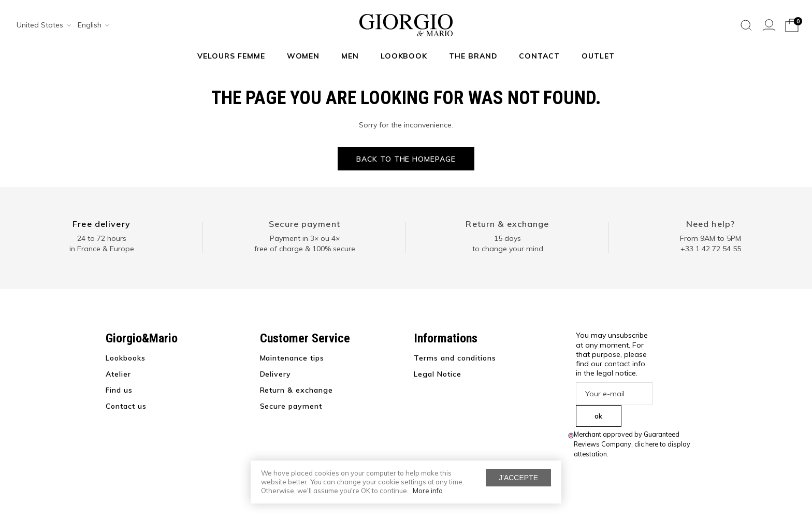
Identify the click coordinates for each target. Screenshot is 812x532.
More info (428, 491)
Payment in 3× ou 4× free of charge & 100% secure (305, 243)
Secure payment (304, 224)
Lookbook (404, 56)
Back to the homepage (406, 159)
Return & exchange (507, 224)
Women (303, 56)
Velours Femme (231, 56)
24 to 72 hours (102, 238)
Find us (119, 390)
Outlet (598, 56)
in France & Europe (102, 249)
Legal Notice (438, 374)
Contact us (126, 406)
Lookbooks (126, 358)
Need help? (711, 224)
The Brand (473, 56)
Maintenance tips (292, 358)
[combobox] (40, 25)
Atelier (118, 374)
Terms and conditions (455, 358)
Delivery (276, 374)
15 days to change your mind (508, 243)
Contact (539, 56)
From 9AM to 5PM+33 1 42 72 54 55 (711, 243)
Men (350, 56)
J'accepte (518, 478)
